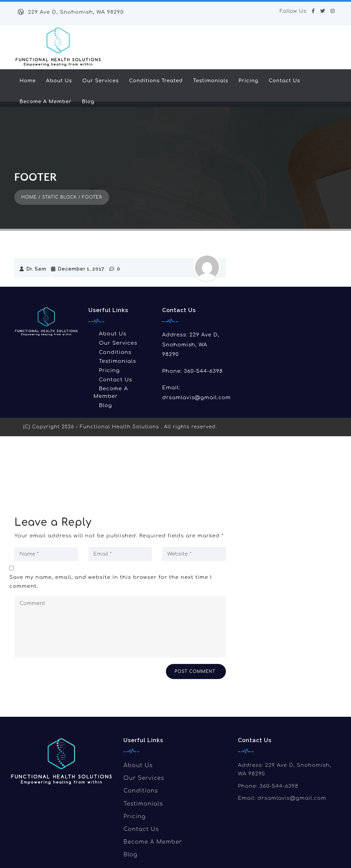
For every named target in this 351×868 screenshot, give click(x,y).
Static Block (59, 175)
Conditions (115, 330)
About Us (59, 81)
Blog (88, 102)
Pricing (249, 81)
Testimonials (211, 81)
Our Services (100, 81)
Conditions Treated (156, 81)
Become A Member (46, 102)
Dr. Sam (31, 247)
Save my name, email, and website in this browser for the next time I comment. (111, 560)
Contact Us (285, 81)
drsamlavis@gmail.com (196, 376)
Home (28, 81)
